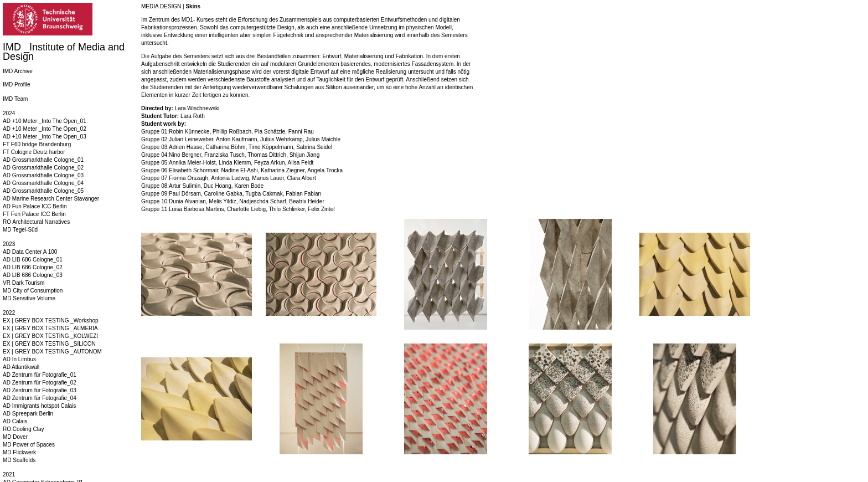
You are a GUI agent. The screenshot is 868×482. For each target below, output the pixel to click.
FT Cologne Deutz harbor (34, 152)
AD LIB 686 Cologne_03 (33, 275)
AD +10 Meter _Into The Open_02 (45, 129)
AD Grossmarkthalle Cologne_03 (43, 175)
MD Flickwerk (19, 452)
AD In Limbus (19, 359)
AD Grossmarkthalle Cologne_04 (43, 183)
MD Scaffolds (19, 460)
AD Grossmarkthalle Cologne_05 (43, 191)
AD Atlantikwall (21, 367)
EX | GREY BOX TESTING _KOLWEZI (50, 336)
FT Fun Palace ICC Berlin (34, 214)
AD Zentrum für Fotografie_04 (40, 398)
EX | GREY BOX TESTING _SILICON (49, 344)
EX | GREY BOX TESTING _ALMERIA (50, 328)
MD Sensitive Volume (29, 298)
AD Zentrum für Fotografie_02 (40, 383)
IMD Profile (16, 84)
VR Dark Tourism (24, 283)
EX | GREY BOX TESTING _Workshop (51, 321)
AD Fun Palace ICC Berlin (35, 206)
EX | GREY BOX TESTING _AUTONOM (52, 352)
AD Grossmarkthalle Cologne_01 (43, 160)
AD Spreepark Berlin (28, 414)
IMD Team (15, 99)
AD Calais (15, 421)
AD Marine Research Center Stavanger (51, 199)
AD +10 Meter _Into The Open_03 (45, 137)
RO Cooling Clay (23, 429)
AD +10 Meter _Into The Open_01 (45, 121)
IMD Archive (18, 71)
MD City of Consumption (33, 291)
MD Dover (15, 437)
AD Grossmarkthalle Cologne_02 (43, 168)
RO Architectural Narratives (36, 222)
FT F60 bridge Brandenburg (37, 144)
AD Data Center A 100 (30, 252)
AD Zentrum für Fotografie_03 (40, 390)
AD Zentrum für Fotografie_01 (40, 375)
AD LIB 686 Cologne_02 (33, 267)
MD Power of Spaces (29, 445)
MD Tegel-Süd (20, 230)
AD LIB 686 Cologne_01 (33, 260)
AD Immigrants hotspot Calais (39, 406)
